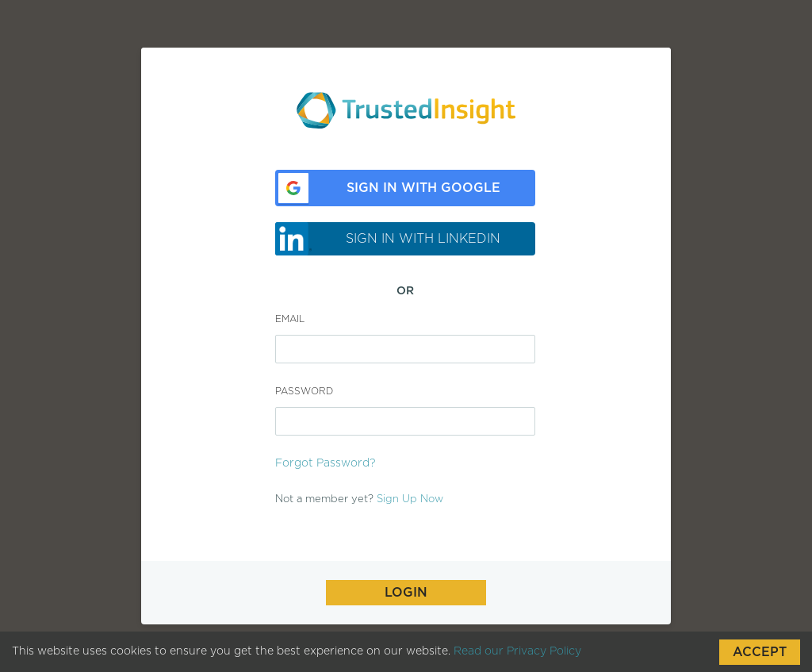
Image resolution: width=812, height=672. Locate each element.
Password (304, 391)
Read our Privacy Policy (517, 651)
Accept (760, 652)
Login (406, 593)
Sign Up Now (410, 499)
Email (290, 319)
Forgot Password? (325, 463)
